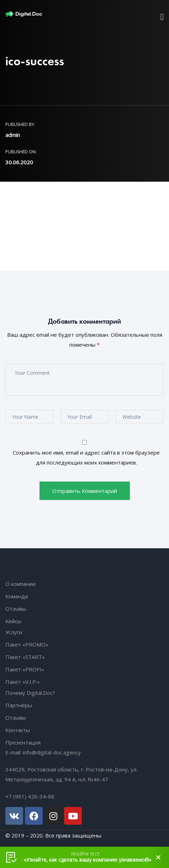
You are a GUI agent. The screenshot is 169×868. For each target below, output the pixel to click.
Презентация (23, 742)
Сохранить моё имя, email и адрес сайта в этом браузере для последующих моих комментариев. (86, 457)
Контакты (18, 730)
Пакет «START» (25, 657)
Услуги (14, 632)
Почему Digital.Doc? (30, 693)
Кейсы (13, 621)
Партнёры (19, 705)
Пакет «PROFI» (25, 669)
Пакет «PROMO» (27, 644)
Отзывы (16, 609)
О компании (20, 584)
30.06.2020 (19, 162)
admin (13, 135)
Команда (17, 596)
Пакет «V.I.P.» (23, 682)
